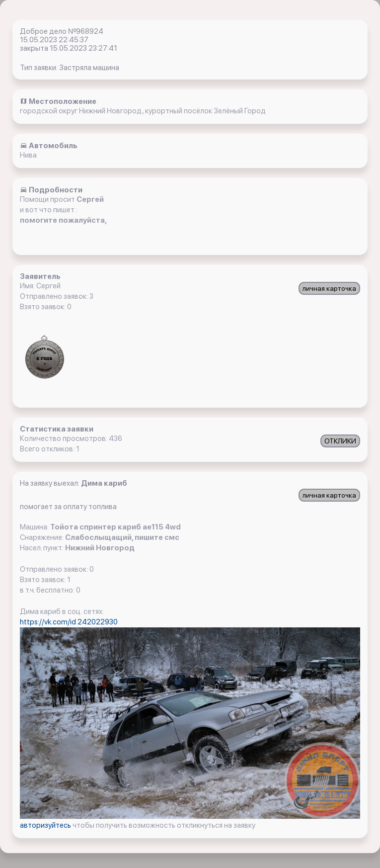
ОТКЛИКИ (340, 441)
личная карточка (329, 288)
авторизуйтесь (46, 825)
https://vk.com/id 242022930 (69, 622)
